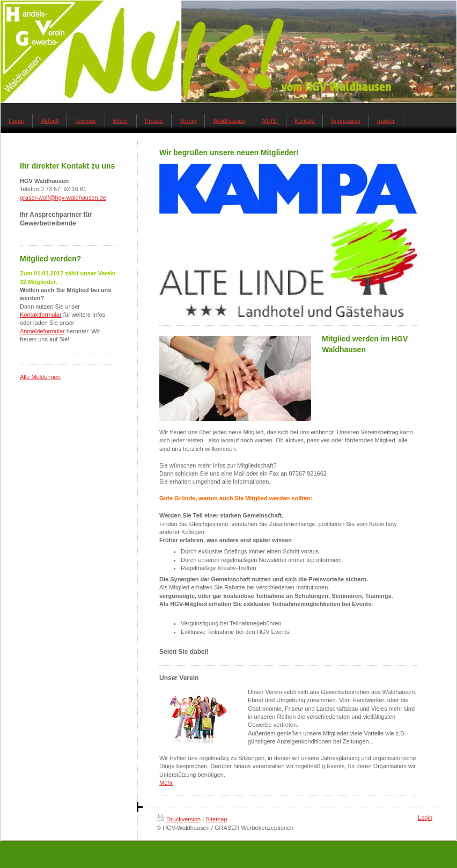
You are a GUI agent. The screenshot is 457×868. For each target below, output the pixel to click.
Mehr (166, 783)
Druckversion (179, 819)
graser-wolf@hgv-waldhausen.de (63, 198)
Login (425, 818)
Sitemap (216, 819)
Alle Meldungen (40, 377)
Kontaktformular (41, 315)
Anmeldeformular (42, 331)
